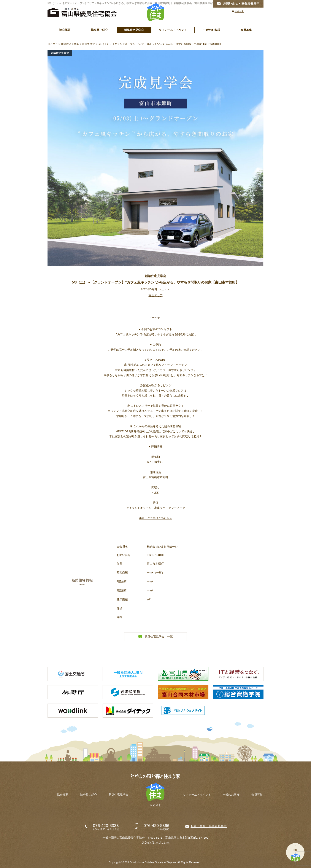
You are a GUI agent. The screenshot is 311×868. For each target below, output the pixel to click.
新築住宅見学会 (134, 30)
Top (295, 850)
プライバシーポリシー (155, 842)
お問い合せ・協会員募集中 (209, 826)
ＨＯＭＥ (239, 11)
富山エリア (88, 44)
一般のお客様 (212, 30)
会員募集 (246, 30)
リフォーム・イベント (173, 30)
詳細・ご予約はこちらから (155, 518)
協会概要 (65, 30)
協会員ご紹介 (99, 30)
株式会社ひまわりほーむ (162, 547)
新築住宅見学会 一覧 (159, 636)
